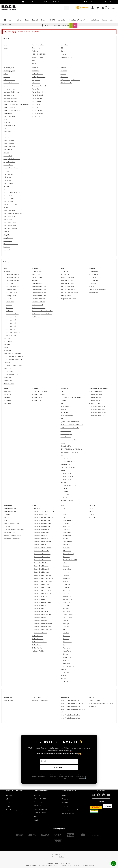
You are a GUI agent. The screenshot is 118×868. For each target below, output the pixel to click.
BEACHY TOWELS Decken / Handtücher (71, 449)
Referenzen (65, 799)
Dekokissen (7, 271)
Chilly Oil (65, 514)
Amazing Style (67, 569)
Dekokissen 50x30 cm (12, 314)
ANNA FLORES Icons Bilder (68, 467)
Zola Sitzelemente (94, 274)
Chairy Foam (93, 284)
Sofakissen (7, 347)
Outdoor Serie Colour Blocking (43, 554)
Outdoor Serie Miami (40, 605)
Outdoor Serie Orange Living (42, 612)
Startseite (92, 505)
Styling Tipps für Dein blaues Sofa (70, 707)
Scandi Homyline (8, 403)
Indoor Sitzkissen (37, 274)
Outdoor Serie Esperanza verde (43, 581)
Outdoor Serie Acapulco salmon (43, 523)
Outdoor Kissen (8, 341)
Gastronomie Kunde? (40, 813)
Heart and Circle (67, 599)
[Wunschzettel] (98, 8)
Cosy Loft (66, 621)
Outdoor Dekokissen (38, 639)
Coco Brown (66, 545)
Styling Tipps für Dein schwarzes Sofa (71, 701)
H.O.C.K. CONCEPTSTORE (41, 809)
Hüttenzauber (67, 663)
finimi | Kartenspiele (66, 434)
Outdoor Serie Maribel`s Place (43, 602)
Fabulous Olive (67, 533)
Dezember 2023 (37, 698)
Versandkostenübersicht (87, 865)
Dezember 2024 (8, 698)
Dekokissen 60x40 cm (12, 323)
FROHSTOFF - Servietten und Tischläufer (72, 425)
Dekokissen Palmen (11, 293)
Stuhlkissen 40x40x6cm (39, 290)
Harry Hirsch (66, 660)
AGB (65, 778)
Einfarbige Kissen (11, 296)
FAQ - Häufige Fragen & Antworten (72, 810)
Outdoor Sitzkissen (37, 271)
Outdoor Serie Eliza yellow (42, 572)
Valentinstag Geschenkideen (12, 539)
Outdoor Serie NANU (40, 608)
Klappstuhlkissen (37, 284)
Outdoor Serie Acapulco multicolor (44, 520)
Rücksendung (38, 802)
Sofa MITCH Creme (37, 394)
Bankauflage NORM (97, 394)
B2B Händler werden (68, 813)
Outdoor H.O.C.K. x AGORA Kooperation (45, 511)
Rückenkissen (7, 378)
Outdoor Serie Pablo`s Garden (43, 615)
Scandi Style (66, 530)
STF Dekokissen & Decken (68, 461)
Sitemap (8, 803)
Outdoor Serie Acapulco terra (42, 526)
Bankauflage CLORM (97, 400)
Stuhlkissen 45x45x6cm (39, 293)
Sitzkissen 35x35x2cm (39, 299)
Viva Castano (66, 575)
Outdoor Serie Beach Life (41, 539)
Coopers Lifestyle (68, 615)
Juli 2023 (92, 698)
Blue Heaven (7, 397)
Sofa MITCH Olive (37, 400)
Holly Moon (66, 608)
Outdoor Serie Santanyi (41, 621)
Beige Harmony (67, 536)
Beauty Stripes (67, 578)
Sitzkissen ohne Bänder (39, 308)
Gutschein (92, 514)
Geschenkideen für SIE (10, 508)
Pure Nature (66, 612)
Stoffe (91, 511)
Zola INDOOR (95, 280)
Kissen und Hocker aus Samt (12, 523)
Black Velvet (66, 636)
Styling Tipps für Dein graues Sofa (70, 718)
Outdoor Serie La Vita (40, 599)
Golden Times (67, 590)
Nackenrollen (7, 350)
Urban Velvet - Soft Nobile (70, 560)
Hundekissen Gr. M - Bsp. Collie (15, 356)
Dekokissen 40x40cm (12, 317)
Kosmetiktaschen (66, 437)
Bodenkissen (36, 280)
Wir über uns (38, 806)
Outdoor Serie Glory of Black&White (44, 587)
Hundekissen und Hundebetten (12, 353)
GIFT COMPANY (65, 407)
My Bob (65, 498)
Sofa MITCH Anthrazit (38, 397)
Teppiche (63, 455)
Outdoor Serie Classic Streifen (43, 548)
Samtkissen (9, 311)
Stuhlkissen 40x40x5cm (39, 287)
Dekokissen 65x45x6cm (13, 332)
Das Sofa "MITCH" (8, 701)
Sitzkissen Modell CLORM (98, 413)
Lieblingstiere (67, 584)
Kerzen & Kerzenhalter (67, 416)
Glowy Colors (66, 548)
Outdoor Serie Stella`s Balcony (43, 624)
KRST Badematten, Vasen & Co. (69, 452)
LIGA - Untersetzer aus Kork (69, 440)
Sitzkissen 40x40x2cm (39, 302)
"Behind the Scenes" (95, 701)
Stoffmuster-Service (91, 2)
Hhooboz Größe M (68, 476)
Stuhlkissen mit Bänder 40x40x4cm (42, 311)
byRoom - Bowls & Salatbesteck (70, 422)
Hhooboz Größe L (68, 479)
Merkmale (65, 803)
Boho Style (7, 517)
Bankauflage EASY (96, 397)
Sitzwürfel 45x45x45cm (67, 277)
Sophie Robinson (67, 542)
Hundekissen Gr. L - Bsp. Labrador (15, 359)
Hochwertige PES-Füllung (13, 375)
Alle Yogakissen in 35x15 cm (14, 366)
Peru (64, 645)
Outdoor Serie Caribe (40, 545)
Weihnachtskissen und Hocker (12, 536)
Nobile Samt (66, 557)
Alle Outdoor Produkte (38, 651)
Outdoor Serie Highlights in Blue (43, 593)
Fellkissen (9, 299)
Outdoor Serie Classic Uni (41, 551)
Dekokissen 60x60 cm (12, 326)
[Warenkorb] (108, 8)
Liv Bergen (66, 495)
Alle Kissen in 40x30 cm (13, 274)
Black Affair (66, 539)
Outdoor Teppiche (37, 648)
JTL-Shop (61, 857)
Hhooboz (63, 470)
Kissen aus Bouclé (11, 290)
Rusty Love (66, 593)
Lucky (64, 511)
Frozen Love (66, 648)
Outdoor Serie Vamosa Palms (42, 627)
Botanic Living (67, 551)
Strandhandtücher (66, 464)
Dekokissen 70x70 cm (12, 329)
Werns (62, 403)
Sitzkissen (7, 338)
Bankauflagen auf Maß (95, 391)
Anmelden (59, 767)
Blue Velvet (66, 639)
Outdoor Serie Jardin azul (41, 596)
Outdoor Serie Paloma (40, 618)
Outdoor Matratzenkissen (39, 642)
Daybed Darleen (93, 271)
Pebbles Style (67, 602)
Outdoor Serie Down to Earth (42, 560)
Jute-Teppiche (67, 458)
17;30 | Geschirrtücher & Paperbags (71, 397)
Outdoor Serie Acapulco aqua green (44, 517)
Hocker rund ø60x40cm (67, 284)
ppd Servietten (65, 400)
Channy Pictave (67, 651)
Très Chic (66, 517)
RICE (62, 419)
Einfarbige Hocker (66, 296)
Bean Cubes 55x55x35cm (68, 290)
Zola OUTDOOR (95, 277)
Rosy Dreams (7, 394)
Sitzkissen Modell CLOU (98, 407)
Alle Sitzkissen (36, 317)
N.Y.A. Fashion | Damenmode (68, 485)
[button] (82, 8)
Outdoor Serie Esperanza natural (43, 578)
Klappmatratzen (94, 293)
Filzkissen (9, 305)
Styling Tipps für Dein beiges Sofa (70, 715)
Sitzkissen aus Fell (37, 305)
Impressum (9, 806)
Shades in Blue (67, 596)
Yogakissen (7, 362)
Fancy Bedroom (8, 391)
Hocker (5, 520)
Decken (63, 443)
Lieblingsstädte (67, 587)
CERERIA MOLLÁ (65, 413)
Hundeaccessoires (66, 431)
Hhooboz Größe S (68, 473)
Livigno (65, 563)
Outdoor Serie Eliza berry (41, 563)
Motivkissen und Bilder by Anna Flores (14, 530)
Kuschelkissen (10, 302)
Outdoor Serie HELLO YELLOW (43, 590)
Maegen (63, 394)
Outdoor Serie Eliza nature (42, 566)
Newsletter (37, 795)
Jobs (35, 816)
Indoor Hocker (64, 271)
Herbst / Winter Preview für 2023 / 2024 (101, 704)
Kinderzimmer (7, 400)
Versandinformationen (40, 798)
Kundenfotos (93, 517)
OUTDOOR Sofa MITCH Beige (40, 391)
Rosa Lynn (66, 566)
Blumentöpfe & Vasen (67, 446)
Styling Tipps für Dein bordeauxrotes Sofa (72, 704)
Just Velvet (66, 633)
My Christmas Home (9, 533)
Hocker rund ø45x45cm (67, 280)
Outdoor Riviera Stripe (40, 514)
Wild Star (63, 410)
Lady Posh (66, 605)
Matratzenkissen (37, 277)
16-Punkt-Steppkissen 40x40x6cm (42, 314)
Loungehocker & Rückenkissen (98, 290)
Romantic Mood (67, 657)
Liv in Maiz (66, 523)
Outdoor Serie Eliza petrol (41, 569)
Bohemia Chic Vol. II (68, 554)
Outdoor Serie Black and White (43, 542)
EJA (62, 391)
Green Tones (66, 526)
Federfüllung (9, 372)
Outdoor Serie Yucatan (41, 633)
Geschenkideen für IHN (10, 511)
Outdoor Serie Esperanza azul (43, 575)
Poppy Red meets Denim (70, 520)
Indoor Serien (64, 508)
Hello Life (65, 654)
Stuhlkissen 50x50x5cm (39, 296)
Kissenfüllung (7, 369)
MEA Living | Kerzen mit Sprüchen (70, 428)
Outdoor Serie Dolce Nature (42, 557)
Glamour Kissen (8, 381)
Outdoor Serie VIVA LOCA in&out (43, 630)
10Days (65, 489)
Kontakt (113, 2)
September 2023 (65, 698)
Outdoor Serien (36, 508)
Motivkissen (9, 308)
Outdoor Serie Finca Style (41, 584)
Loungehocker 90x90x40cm (68, 299)
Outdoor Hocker (65, 274)
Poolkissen (7, 344)
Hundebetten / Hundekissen (40, 701)
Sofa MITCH (92, 287)
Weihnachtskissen (11, 335)
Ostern (91, 508)
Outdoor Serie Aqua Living (41, 530)
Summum (65, 492)
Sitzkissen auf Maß (95, 403)
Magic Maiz (66, 572)
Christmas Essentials (67, 501)
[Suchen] (42, 8)
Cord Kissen (9, 284)
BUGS (64, 630)
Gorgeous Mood (67, 618)
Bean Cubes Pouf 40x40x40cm (69, 293)
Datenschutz (82, 778)
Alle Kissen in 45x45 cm (13, 277)
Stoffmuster (66, 806)
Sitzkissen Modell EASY (98, 416)
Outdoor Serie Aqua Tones (42, 533)
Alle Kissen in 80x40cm (12, 280)
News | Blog (104, 2)
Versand (70, 863)
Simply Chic (66, 581)
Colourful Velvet (67, 642)
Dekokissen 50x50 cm (12, 320)
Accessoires (7, 514)
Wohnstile (63, 669)
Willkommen (92, 707)
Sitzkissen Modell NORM (98, 410)
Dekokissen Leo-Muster (13, 287)
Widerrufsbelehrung (11, 810)
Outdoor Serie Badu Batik (41, 536)
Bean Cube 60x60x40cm (67, 287)
